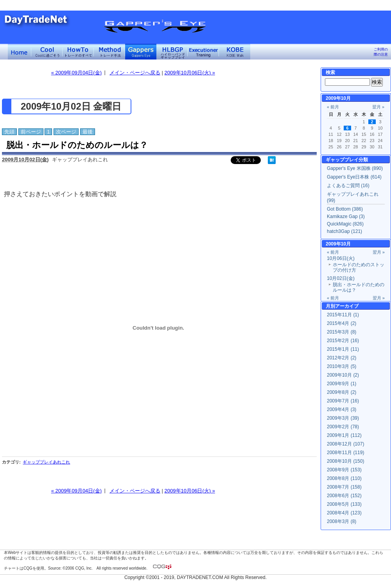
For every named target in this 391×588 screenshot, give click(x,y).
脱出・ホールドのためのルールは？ (77, 145)
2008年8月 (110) (344, 478)
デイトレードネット (20, 52)
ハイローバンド (172, 52)
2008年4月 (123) (344, 513)
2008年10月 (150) (345, 461)
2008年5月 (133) (344, 504)
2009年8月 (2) (342, 392)
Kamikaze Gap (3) (346, 216)
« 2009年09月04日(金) (76, 73)
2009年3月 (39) (343, 418)
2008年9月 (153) (344, 470)
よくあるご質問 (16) (348, 186)
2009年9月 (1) (342, 384)
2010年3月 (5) (342, 366)
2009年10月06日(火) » (190, 73)
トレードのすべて (78, 52)
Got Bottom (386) (345, 209)
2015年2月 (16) (343, 341)
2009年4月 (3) (342, 409)
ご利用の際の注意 (381, 52)
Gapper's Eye (141, 52)
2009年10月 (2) (343, 375)
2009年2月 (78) (343, 427)
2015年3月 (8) (342, 332)
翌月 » (378, 107)
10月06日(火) (341, 258)
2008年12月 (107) (345, 444)
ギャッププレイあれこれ (46, 462)
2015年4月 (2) (342, 323)
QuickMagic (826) (345, 224)
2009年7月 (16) (343, 401)
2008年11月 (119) (345, 453)
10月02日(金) (341, 278)
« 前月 (333, 107)
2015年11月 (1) (343, 315)
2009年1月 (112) (344, 435)
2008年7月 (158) (344, 487)
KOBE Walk (235, 52)
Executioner (203, 52)
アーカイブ (347, 306)
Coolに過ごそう (47, 52)
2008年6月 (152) (344, 496)
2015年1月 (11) (343, 349)
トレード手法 (109, 52)
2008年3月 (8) (342, 521)
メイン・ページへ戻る (135, 73)
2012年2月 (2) (342, 358)
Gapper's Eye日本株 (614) (354, 177)
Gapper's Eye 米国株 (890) (355, 168)
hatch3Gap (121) (344, 231)
